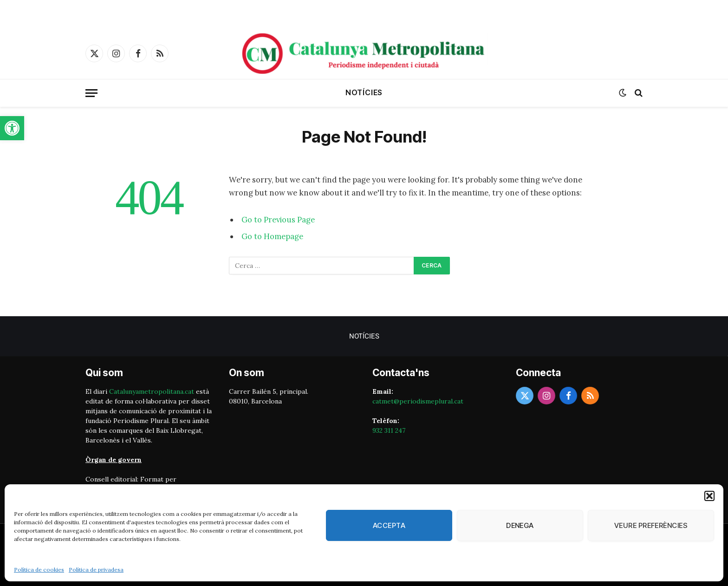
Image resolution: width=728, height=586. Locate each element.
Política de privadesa (96, 570)
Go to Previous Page (278, 220)
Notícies (364, 92)
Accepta (389, 525)
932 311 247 (389, 430)
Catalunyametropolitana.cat (152, 391)
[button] (12, 128)
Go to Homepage (272, 236)
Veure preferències (651, 525)
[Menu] (91, 93)
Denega (520, 525)
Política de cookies (39, 570)
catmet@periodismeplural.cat (418, 401)
